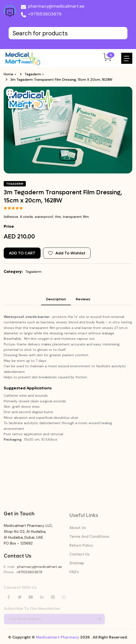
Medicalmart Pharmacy (58, 640)
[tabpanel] (68, 395)
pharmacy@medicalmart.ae (53, 7)
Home (8, 74)
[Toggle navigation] (127, 58)
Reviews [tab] (83, 299)
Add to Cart (22, 253)
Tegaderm (33, 74)
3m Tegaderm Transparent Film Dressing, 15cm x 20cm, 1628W (61, 79)
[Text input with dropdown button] (68, 33)
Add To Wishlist (67, 253)
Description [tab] (56, 299)
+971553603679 (41, 15)
